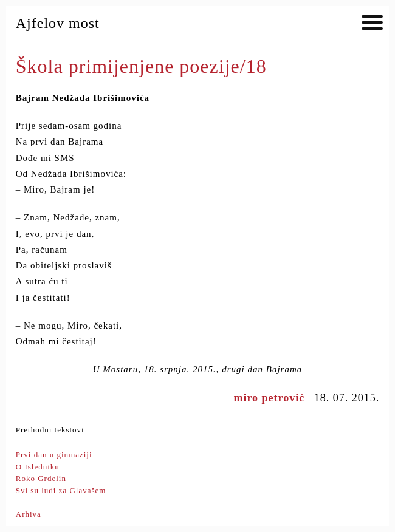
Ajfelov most (58, 23)
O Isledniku (38, 467)
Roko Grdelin (41, 478)
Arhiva (29, 514)
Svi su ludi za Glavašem (61, 490)
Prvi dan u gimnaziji (54, 455)
